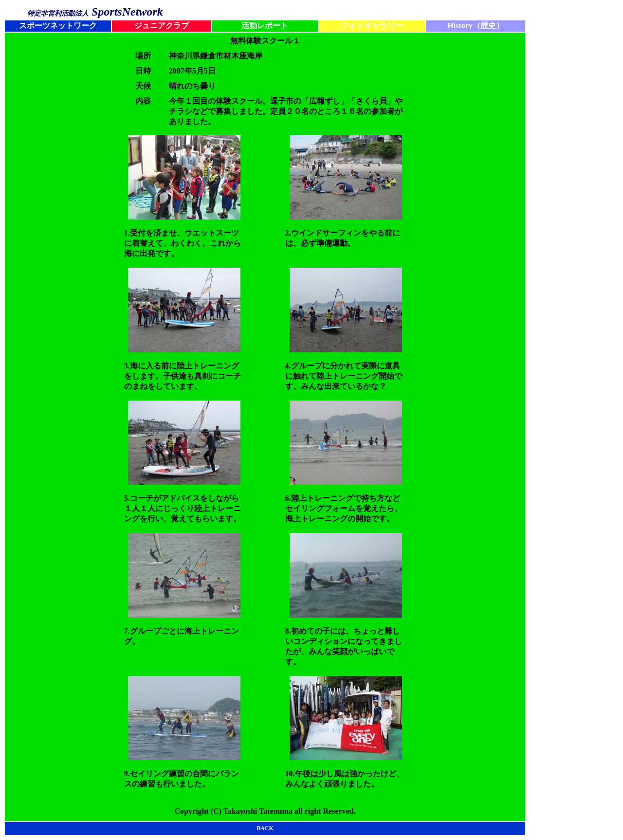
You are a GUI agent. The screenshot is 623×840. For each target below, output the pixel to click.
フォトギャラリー (372, 26)
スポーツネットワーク (58, 26)
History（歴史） (476, 26)
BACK (265, 828)
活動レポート (265, 26)
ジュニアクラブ (162, 26)
